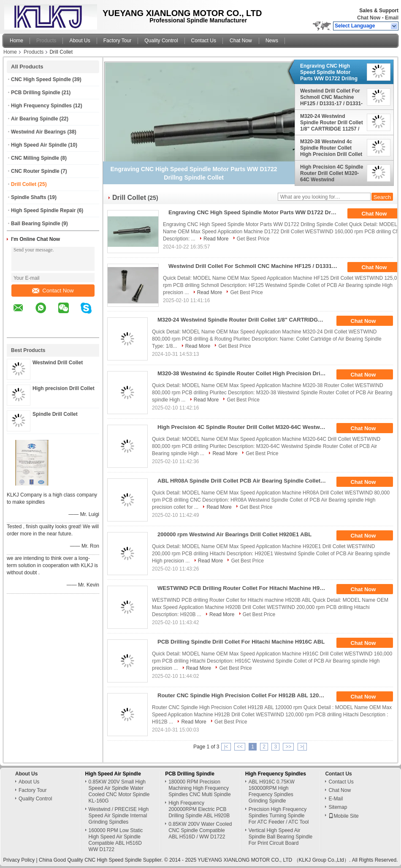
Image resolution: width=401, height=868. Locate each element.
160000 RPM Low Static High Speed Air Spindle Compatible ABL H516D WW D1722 (116, 840)
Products (46, 41)
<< (240, 747)
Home (16, 41)
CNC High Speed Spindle (41, 79)
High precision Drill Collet (64, 388)
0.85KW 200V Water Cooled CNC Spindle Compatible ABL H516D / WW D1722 (200, 830)
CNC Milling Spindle (35, 158)
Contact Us (204, 41)
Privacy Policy (19, 860)
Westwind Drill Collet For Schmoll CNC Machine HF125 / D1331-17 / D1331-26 (331, 97)
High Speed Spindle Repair (43, 210)
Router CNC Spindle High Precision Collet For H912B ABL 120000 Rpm (245, 695)
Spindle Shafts (28, 197)
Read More (216, 239)
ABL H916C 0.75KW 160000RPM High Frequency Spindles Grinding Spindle (272, 791)
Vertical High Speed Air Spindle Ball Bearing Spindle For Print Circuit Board (280, 837)
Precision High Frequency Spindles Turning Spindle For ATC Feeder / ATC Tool (279, 816)
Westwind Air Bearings (38, 132)
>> (288, 747)
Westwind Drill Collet (58, 363)
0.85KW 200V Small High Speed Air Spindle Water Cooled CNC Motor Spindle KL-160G (119, 791)
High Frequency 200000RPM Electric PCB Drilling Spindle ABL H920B (199, 809)
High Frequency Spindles (41, 106)
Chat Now (369, 18)
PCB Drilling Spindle (36, 93)
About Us (80, 41)
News (272, 41)
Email (392, 18)
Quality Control (161, 41)
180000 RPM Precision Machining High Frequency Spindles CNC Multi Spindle (199, 788)
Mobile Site (343, 816)
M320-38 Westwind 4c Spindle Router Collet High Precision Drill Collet (331, 148)
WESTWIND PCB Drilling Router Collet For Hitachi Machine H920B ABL (245, 588)
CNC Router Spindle (35, 171)
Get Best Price (253, 239)
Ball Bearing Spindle (36, 224)
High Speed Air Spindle (39, 145)
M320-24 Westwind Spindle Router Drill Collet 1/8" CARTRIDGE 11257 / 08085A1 (332, 123)
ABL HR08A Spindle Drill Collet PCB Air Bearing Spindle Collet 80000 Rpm (245, 481)
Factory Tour (117, 41)
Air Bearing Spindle (34, 119)
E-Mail (336, 799)
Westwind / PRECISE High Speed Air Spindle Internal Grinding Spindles (119, 816)
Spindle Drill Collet (55, 414)
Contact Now (53, 291)
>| (302, 747)
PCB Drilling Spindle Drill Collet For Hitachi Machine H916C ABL (241, 642)
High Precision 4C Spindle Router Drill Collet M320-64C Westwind (332, 173)
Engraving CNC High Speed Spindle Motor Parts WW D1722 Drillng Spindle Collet (329, 72)
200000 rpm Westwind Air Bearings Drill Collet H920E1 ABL (234, 534)
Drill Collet (24, 184)
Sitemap (338, 807)
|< (226, 747)
